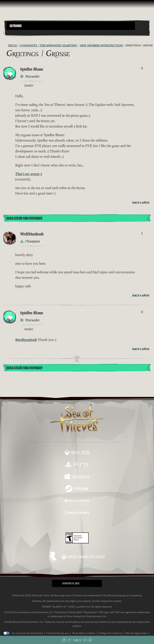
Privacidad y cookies (84, 633)
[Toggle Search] (12, 32)
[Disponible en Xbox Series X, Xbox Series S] (77, 453)
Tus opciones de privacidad (27, 633)
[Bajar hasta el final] (90, 640)
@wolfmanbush (26, 340)
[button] (71, 26)
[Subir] (69, 640)
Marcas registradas (136, 633)
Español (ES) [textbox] (71, 583)
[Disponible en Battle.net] (77, 513)
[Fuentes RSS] (6, 46)
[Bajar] (85, 640)
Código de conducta (110, 633)
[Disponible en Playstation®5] (77, 465)
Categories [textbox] (16, 26)
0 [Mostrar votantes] (142, 68)
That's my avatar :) (29, 174)
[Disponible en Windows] (77, 477)
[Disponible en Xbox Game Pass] (77, 501)
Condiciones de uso (57, 633)
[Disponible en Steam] (77, 489)
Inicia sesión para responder (24, 218)
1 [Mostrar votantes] (142, 233)
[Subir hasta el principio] (64, 640)
